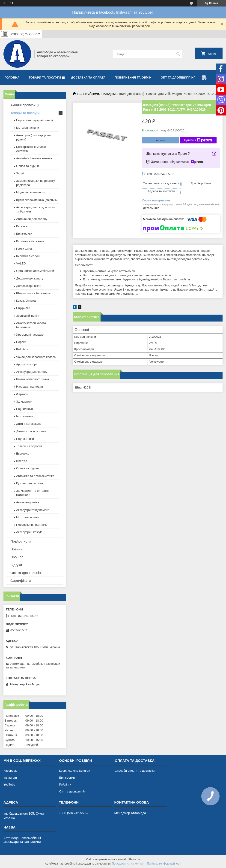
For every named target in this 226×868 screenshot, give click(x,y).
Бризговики (67, 778)
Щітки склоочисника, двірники (37, 200)
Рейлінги (22, 349)
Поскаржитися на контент (128, 864)
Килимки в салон (28, 256)
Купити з (198, 140)
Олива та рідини (27, 166)
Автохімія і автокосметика (34, 158)
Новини (16, 549)
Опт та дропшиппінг (178, 77)
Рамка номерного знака (33, 379)
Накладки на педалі (30, 387)
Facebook (10, 771)
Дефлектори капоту (30, 278)
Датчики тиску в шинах (32, 431)
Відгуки (16, 565)
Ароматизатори (27, 364)
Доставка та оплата (88, 77)
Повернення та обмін (133, 77)
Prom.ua (135, 859)
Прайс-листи (21, 541)
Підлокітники (25, 439)
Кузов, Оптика (26, 301)
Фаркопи (22, 394)
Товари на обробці (29, 446)
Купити (160, 140)
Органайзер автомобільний (35, 271)
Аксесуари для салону (32, 372)
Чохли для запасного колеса (36, 357)
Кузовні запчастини (30, 483)
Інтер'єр (22, 461)
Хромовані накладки (30, 335)
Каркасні (22, 226)
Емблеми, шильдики (101, 94)
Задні (20, 173)
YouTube (9, 785)
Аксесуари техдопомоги (33, 510)
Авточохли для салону (32, 219)
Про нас (17, 557)
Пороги (21, 342)
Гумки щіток (24, 249)
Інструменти (25, 416)
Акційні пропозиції (25, 105)
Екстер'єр (23, 454)
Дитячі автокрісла (28, 424)
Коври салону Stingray (74, 771)
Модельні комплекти (30, 192)
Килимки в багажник (30, 241)
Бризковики (24, 234)
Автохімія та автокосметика (35, 476)
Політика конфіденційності (164, 864)
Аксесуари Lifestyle (29, 532)
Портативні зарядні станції (34, 120)
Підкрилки (23, 308)
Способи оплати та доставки (135, 771)
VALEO (21, 263)
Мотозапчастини (28, 128)
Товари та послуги (45, 77)
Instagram (10, 778)
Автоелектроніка (28, 502)
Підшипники (24, 409)
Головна (12, 77)
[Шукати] (178, 54)
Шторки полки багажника (33, 293)
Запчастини (24, 402)
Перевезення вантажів (32, 525)
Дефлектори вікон (29, 286)
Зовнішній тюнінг (28, 316)
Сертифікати (21, 581)
